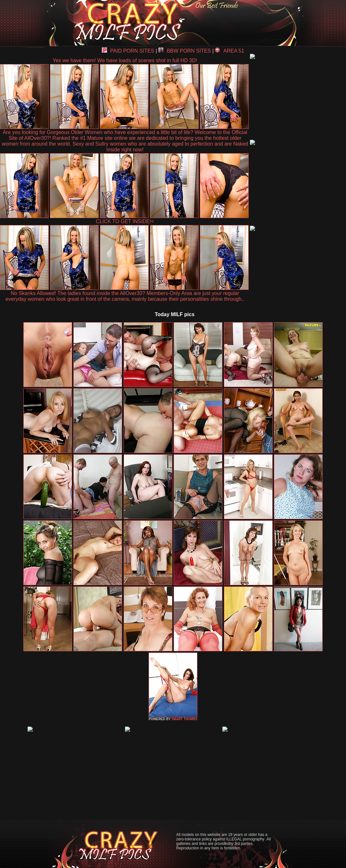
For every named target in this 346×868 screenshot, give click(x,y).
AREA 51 (230, 51)
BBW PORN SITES (185, 51)
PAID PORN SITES (128, 51)
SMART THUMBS (184, 719)
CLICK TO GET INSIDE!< (125, 221)
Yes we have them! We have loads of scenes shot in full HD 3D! (125, 60)
